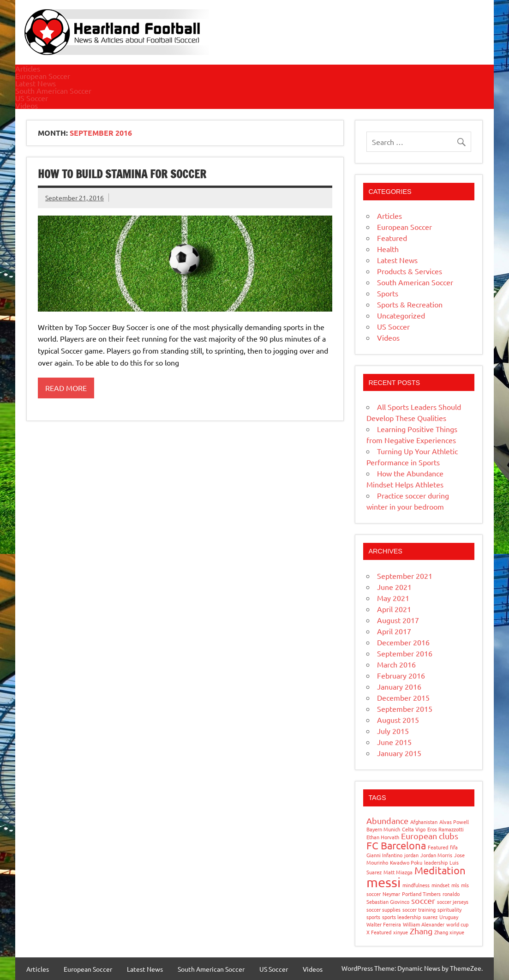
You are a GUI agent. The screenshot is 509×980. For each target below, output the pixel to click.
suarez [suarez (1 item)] (430, 917)
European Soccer (43, 76)
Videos (27, 105)
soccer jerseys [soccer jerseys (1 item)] (453, 902)
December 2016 (403, 642)
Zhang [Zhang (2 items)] (421, 931)
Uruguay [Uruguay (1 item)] (449, 917)
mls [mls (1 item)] (455, 885)
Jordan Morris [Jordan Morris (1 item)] (436, 855)
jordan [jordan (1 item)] (411, 855)
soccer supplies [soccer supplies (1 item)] (383, 909)
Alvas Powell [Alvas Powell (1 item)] (454, 822)
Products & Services (410, 271)
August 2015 (398, 720)
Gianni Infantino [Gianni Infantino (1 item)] (384, 855)
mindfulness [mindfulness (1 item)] (416, 885)
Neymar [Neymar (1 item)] (391, 894)
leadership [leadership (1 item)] (436, 862)
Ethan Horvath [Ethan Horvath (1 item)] (383, 837)
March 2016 (396, 664)
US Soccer (32, 98)
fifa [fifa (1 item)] (454, 847)
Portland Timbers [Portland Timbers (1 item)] (421, 894)
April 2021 (394, 609)
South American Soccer (53, 90)
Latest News (36, 83)
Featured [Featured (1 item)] (438, 847)
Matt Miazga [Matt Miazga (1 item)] (398, 872)
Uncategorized (401, 315)
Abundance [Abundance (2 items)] (387, 821)
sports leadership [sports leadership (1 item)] (401, 917)
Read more (66, 388)
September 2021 (405, 576)
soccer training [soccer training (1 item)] (419, 909)
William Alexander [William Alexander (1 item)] (424, 924)
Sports (388, 293)
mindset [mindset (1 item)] (440, 885)
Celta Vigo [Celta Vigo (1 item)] (414, 829)
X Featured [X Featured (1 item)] (379, 932)
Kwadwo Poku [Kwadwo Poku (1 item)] (406, 862)
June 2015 (394, 742)
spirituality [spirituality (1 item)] (449, 909)
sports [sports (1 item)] (373, 917)
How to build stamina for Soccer (122, 174)
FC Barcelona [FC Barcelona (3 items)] (396, 845)
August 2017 (398, 620)
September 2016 (405, 653)
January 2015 (399, 753)
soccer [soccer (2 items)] (423, 900)
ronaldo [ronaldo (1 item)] (451, 894)
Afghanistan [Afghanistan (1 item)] (424, 822)
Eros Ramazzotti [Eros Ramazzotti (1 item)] (446, 829)
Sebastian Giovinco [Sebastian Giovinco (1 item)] (388, 902)
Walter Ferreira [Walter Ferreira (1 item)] (384, 924)
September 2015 (405, 709)
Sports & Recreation (410, 304)
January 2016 (399, 686)
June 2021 (394, 587)
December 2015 (403, 697)
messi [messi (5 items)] (383, 882)
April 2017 (394, 631)
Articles (28, 68)
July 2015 (393, 731)
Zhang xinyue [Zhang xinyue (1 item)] (449, 932)
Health (388, 249)
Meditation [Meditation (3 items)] (440, 870)
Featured (392, 238)
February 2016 (401, 675)
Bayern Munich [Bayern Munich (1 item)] (383, 829)
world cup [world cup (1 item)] (457, 924)
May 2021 (393, 598)
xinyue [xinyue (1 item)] (401, 932)
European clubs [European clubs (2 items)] (430, 836)
